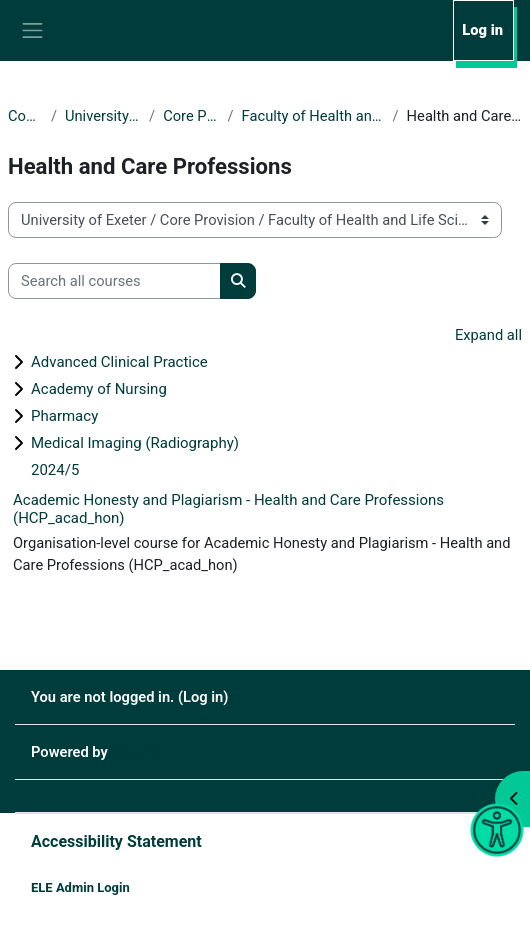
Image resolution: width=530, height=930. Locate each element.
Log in (482, 30)
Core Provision (191, 116)
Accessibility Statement (116, 841)
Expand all (488, 335)
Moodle (136, 752)
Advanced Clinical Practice (119, 362)
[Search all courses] (114, 281)
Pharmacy (64, 416)
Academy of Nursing (99, 389)
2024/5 (55, 470)
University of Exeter (103, 116)
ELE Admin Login (80, 887)
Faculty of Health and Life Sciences (313, 116)
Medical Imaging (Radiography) (135, 443)
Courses (25, 116)
